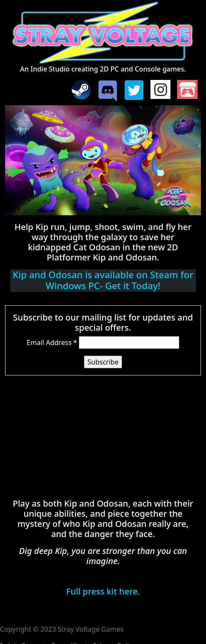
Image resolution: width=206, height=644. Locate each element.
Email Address (52, 343)
